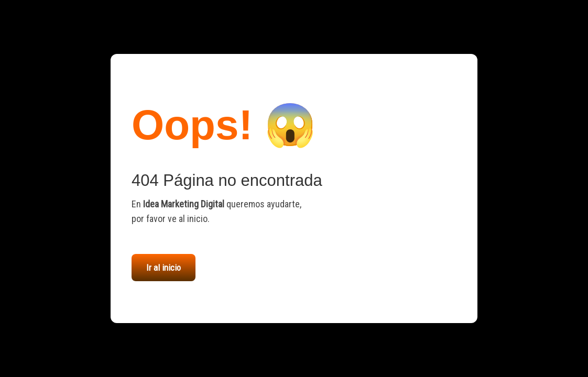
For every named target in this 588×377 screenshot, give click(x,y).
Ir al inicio (164, 268)
